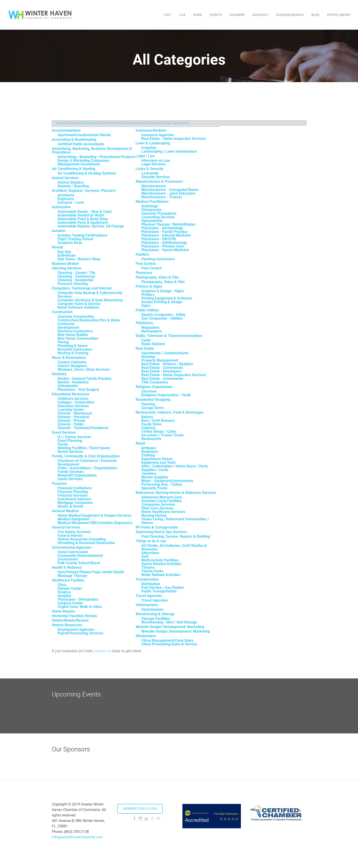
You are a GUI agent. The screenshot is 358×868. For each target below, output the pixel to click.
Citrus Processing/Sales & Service (169, 644)
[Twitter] (152, 819)
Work (198, 15)
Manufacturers (154, 186)
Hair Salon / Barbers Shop (79, 259)
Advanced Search (83, 123)
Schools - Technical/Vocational (83, 428)
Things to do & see (151, 541)
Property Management (160, 360)
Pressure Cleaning (73, 284)
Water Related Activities (161, 575)
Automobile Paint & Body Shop (83, 219)
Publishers (144, 323)
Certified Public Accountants (81, 144)
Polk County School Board (79, 563)
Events (216, 15)
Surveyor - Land (71, 202)
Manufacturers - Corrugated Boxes (170, 190)
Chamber (237, 15)
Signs (146, 306)
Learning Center (71, 410)
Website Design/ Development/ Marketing (170, 627)
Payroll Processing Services (80, 633)
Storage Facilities (156, 619)
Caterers (148, 428)
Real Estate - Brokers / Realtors (167, 364)
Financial (59, 484)
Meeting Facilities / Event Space (84, 448)
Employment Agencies (76, 629)
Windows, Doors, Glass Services (84, 369)
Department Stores (157, 459)
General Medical (65, 511)
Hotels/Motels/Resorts (70, 620)
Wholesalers (146, 636)
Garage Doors (153, 408)
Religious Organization (154, 387)
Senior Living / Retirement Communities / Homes (175, 521)
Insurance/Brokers (151, 130)
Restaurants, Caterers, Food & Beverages (170, 412)
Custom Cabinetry (72, 362)
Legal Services (153, 164)
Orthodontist (68, 386)
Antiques (149, 448)
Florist (63, 444)
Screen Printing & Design (162, 302)
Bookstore (150, 452)
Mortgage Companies (75, 503)
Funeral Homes (70, 536)
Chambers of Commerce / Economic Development (87, 463)
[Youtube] (146, 819)
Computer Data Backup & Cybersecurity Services (90, 295)
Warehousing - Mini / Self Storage (169, 622)
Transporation (147, 579)
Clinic (62, 585)
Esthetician (67, 255)
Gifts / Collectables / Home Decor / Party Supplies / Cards (175, 468)
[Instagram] (140, 819)
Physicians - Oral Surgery (78, 390)
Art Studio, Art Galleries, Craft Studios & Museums (174, 547)
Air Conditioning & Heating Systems (87, 173)
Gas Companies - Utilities (162, 318)
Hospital (64, 596)
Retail (140, 443)
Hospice (64, 592)
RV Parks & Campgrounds (157, 527)
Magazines (150, 327)
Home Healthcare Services (163, 512)
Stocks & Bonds (70, 506)
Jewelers (149, 473)
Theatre (148, 567)
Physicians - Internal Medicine (166, 235)
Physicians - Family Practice (164, 232)
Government (68, 559)
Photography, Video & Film (157, 277)
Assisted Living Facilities (162, 501)
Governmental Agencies (72, 547)
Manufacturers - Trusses (162, 197)
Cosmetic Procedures (159, 213)
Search (61, 123)
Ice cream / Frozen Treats (163, 435)
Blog (315, 15)
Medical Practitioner (152, 202)
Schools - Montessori (75, 413)
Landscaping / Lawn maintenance (169, 151)
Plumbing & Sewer (73, 346)
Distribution (151, 584)
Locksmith (150, 173)
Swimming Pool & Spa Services (161, 532)
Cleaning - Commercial (76, 276)
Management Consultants (79, 164)
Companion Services (158, 504)
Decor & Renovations (69, 358)
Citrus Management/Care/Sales (167, 640)
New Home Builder (73, 335)
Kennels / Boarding (73, 186)
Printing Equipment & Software (167, 298)
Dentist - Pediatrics (73, 382)
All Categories (178, 123)
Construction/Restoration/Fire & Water (89, 320)
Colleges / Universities (76, 402)
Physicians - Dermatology (162, 228)
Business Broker (65, 264)
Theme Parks (152, 571)
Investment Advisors (74, 499)
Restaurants (151, 439)
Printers (148, 295)
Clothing (148, 455)
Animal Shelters (71, 182)
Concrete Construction (76, 317)
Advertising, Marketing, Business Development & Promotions (92, 150)
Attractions (150, 553)
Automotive (61, 207)
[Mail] (158, 819)
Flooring (148, 404)
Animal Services (65, 178)
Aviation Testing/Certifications (82, 235)
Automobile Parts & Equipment (83, 223)
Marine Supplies (155, 477)
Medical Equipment (73, 519)
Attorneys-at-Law (156, 160)
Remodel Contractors (75, 349)
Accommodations (66, 130)
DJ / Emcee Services (74, 437)
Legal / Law (145, 156)
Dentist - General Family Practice (84, 379)
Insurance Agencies (158, 135)
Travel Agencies (149, 596)
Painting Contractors (158, 259)
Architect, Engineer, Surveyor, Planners (84, 191)
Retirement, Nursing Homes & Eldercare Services (176, 493)
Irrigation (149, 148)
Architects (66, 195)
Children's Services (73, 399)
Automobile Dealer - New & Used (84, 212)
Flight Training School (75, 239)
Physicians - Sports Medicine (165, 250)
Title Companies (155, 382)
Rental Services (70, 452)
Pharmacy (144, 273)
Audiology (150, 206)
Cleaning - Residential (75, 280)
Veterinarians (147, 605)
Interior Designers (72, 366)
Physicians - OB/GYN (158, 239)
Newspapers (152, 331)
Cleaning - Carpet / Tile (76, 273)
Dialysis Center (70, 588)
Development (68, 327)
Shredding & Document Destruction (86, 543)
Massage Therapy (72, 576)
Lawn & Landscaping (153, 143)
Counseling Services (158, 217)
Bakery (147, 417)
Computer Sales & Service (79, 304)
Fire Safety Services (74, 532)
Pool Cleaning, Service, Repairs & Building (176, 536)
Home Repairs (63, 611)
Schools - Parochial (73, 417)
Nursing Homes (154, 515)
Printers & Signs (149, 286)
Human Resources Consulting (82, 539)
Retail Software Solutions (78, 307)
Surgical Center (70, 603)
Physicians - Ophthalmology (164, 243)
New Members (111, 123)
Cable (146, 340)
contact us (102, 651)
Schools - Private (71, 421)
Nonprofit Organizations (77, 475)
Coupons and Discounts (145, 123)
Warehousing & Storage (155, 614)
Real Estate (145, 348)
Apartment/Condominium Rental (84, 135)
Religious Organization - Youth (166, 395)
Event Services (64, 432)
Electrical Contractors (75, 331)
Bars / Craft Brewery (158, 421)
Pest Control (146, 264)
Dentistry (59, 374)
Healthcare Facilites (68, 580)
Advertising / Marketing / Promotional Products (96, 157)
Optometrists (152, 221)
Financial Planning (73, 492)
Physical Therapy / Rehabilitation (168, 224)
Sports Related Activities (161, 564)
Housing (148, 357)
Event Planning (70, 441)
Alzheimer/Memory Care (162, 497)
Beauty (58, 247)
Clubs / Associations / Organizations (87, 468)
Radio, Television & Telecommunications (169, 336)
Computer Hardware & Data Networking (90, 300)
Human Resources (67, 625)
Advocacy (260, 15)
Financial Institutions (75, 488)
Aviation (59, 231)
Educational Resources (71, 394)
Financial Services (72, 495)
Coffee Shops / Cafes (159, 431)
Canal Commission (73, 552)
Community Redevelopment (80, 556)
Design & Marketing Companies (83, 160)
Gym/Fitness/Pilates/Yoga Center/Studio (91, 572)
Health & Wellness (67, 567)
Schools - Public (71, 424)
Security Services (156, 177)
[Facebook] (134, 819)
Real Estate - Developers (161, 371)
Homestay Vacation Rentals (74, 616)
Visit (167, 15)
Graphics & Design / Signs (163, 291)
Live (182, 15)
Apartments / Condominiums (165, 353)
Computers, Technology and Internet (82, 288)
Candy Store (151, 424)
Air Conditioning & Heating (74, 169)
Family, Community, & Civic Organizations (86, 456)
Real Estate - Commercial (162, 368)
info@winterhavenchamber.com (77, 837)
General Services (66, 527)
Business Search (290, 15)
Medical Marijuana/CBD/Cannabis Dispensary (95, 523)
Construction (62, 312)
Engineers (66, 199)
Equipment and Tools (158, 463)
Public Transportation (159, 591)
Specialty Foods (154, 488)
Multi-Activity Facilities (160, 560)
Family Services (71, 472)
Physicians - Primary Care (163, 246)
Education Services (73, 406)
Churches (149, 391)
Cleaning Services (67, 268)
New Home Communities (78, 338)
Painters (142, 254)
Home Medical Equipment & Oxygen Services (95, 515)
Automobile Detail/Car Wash (81, 215)
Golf (145, 557)
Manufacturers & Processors (159, 181)
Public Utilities (147, 310)
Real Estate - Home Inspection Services (174, 139)
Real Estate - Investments (162, 379)
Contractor (66, 324)
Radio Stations (153, 344)
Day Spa (64, 252)
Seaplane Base (70, 243)
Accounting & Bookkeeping (74, 139)
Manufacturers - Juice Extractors (168, 193)
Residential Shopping (153, 400)
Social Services (70, 479)
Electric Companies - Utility (163, 315)
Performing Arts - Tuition (162, 484)
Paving (63, 342)
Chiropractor (152, 210)
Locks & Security (149, 169)
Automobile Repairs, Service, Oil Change (91, 226)
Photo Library (339, 15)
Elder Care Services (157, 508)
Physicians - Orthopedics (78, 599)
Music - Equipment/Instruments (167, 481)
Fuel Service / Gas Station (163, 588)
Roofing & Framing (73, 353)
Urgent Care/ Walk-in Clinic (80, 607)
